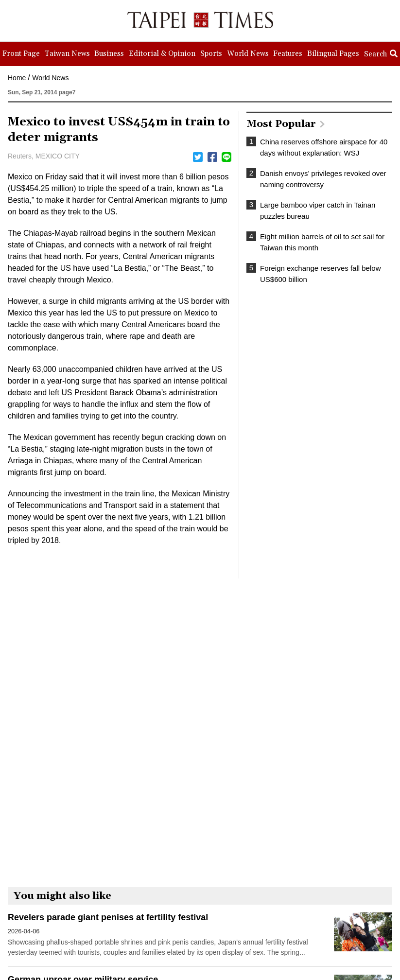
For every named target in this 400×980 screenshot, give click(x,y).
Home (17, 78)
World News (50, 78)
